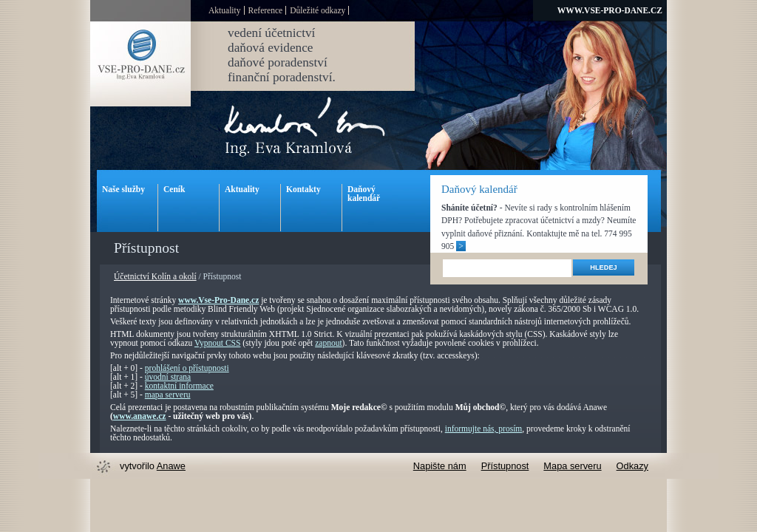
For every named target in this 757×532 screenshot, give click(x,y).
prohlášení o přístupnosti (187, 368)
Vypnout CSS (217, 343)
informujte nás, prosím (484, 429)
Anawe (171, 466)
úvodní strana (168, 377)
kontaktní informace (179, 386)
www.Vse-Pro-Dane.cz (218, 300)
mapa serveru (168, 395)
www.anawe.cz (140, 416)
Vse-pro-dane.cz (140, 63)
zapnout (328, 343)
